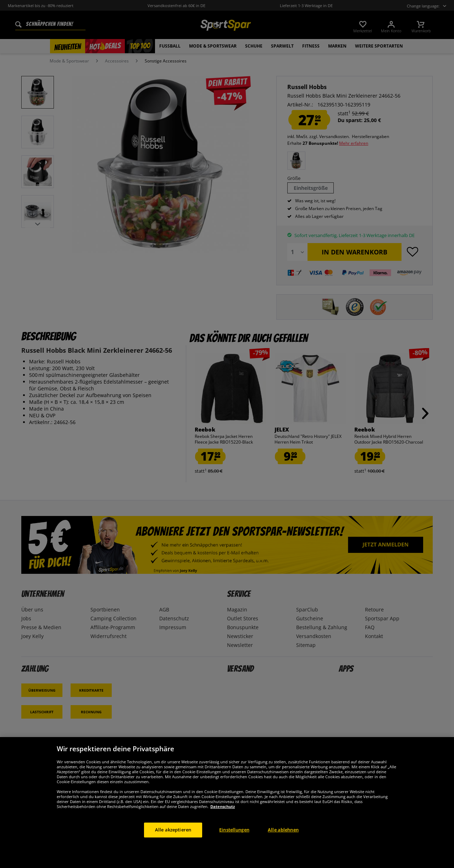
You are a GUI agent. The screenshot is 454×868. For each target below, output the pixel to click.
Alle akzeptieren (173, 830)
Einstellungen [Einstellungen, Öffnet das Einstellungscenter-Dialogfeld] (234, 830)
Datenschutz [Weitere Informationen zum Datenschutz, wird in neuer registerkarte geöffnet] (223, 806)
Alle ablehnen (283, 830)
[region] (227, 803)
